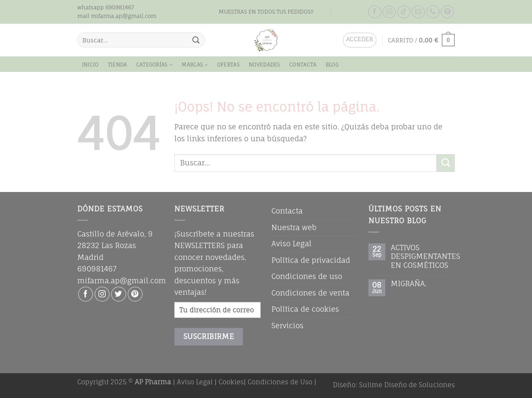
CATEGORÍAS (154, 65)
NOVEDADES (265, 65)
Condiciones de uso (307, 276)
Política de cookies (305, 309)
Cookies (231, 382)
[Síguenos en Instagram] (389, 12)
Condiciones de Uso (280, 382)
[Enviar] (196, 40)
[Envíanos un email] (418, 12)
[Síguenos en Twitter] (119, 294)
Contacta (349, 12)
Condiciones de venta (310, 293)
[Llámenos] (433, 12)
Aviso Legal (292, 244)
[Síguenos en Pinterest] (447, 12)
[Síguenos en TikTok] (404, 12)
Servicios (287, 326)
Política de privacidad (311, 260)
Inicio (90, 65)
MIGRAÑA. (409, 284)
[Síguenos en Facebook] (375, 12)
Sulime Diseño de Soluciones (407, 385)
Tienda (118, 65)
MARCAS (195, 65)
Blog (320, 12)
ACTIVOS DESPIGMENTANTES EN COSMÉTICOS (425, 257)
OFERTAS (228, 65)
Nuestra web (294, 227)
